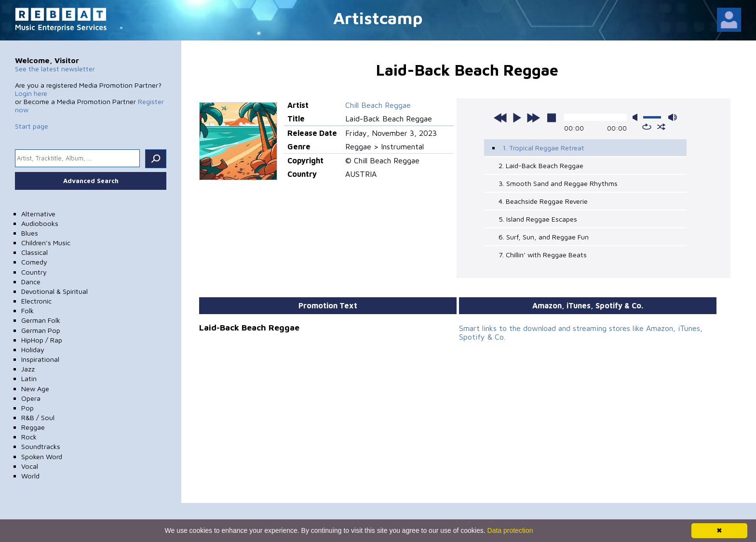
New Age (35, 389)
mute (637, 117)
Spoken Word (42, 456)
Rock (29, 437)
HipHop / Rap (42, 340)
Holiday (33, 350)
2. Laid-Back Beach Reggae (541, 165)
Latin (29, 378)
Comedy (34, 262)
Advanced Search (91, 181)
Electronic (36, 301)
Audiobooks (40, 223)
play (517, 118)
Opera (31, 398)
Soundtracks (41, 446)
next (533, 118)
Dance (31, 282)
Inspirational (40, 359)
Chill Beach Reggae (378, 105)
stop (552, 118)
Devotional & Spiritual (54, 291)
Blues (30, 233)
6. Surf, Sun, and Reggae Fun (544, 237)
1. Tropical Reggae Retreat (543, 148)
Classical (34, 252)
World (30, 476)
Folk (27, 311)
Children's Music (46, 243)
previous (500, 118)
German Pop (41, 330)
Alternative (38, 214)
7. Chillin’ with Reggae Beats (543, 255)
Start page (32, 126)
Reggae (33, 427)
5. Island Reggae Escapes (538, 219)
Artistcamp (378, 18)
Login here (31, 93)
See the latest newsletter (55, 69)
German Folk (41, 320)
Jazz (28, 369)
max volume (673, 117)
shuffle (661, 127)
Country (34, 272)
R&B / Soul (38, 417)
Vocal (30, 466)
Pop (27, 408)
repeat (647, 127)
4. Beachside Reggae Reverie (543, 201)
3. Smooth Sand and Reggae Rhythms (558, 183)
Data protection (510, 530)
